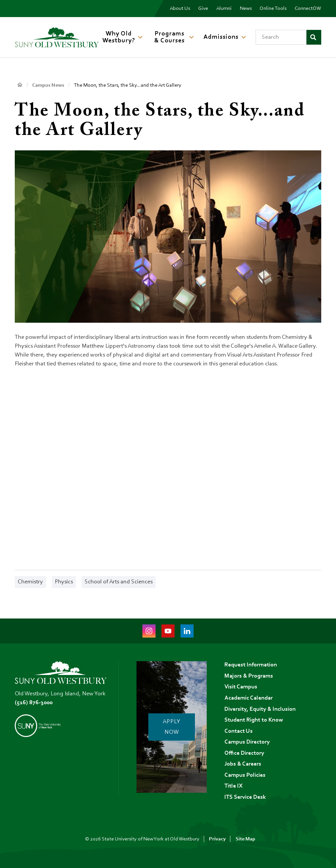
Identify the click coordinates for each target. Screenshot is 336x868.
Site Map (245, 839)
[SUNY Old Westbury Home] (57, 37)
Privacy (217, 839)
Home (20, 85)
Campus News (48, 85)
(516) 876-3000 (34, 702)
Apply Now (172, 727)
